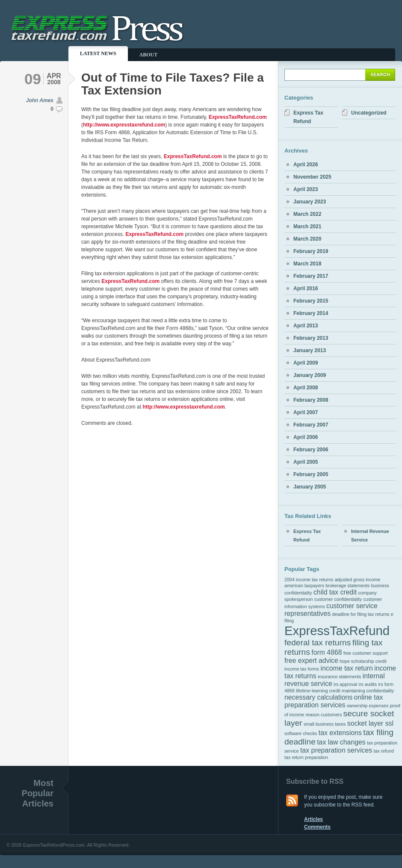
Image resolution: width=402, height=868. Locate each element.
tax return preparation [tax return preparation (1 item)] (306, 757)
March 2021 (307, 227)
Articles (313, 819)
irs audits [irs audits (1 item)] (368, 684)
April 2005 (306, 462)
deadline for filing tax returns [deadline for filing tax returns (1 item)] (361, 614)
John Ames (40, 100)
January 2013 (310, 350)
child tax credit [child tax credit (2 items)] (335, 592)
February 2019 (311, 251)
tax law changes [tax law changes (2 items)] (341, 742)
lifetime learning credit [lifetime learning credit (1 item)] (318, 691)
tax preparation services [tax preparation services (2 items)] (336, 750)
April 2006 (306, 437)
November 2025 (312, 177)
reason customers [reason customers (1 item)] (324, 715)
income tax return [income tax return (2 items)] (346, 668)
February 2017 (311, 276)
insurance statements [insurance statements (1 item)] (339, 677)
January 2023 (310, 202)
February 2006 (311, 450)
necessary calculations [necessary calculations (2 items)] (318, 697)
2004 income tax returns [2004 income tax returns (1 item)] (309, 580)
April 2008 (306, 388)
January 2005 (310, 487)
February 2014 (311, 313)
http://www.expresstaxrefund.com (124, 125)
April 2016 (306, 288)
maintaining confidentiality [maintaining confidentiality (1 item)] (368, 691)
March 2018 (307, 264)
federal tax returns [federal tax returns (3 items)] (318, 643)
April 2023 (306, 189)
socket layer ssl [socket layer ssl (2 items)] (370, 723)
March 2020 (307, 239)
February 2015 (311, 301)
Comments (317, 827)
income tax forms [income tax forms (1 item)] (302, 669)
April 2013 (306, 326)
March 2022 (307, 214)
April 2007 (306, 412)
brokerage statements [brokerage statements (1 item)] (347, 586)
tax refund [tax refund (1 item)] (384, 751)
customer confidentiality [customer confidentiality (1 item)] (338, 599)
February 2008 (311, 400)
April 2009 (306, 363)
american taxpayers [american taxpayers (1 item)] (304, 586)
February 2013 (311, 338)
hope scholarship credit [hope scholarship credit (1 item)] (363, 661)
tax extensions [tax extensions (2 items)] (340, 733)
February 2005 (311, 474)
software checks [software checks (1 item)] (301, 733)
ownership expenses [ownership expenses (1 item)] (368, 706)
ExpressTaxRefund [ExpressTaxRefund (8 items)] (337, 631)
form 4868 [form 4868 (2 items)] (327, 652)
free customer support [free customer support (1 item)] (366, 653)
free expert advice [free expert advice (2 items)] (311, 661)
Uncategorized (369, 113)
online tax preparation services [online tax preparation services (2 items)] (334, 701)
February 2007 (311, 425)
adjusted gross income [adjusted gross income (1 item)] (358, 580)
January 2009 (310, 375)
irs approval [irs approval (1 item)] (345, 684)
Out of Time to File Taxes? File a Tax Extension (173, 84)
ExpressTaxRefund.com (238, 117)
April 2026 (306, 165)
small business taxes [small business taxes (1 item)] (325, 724)
